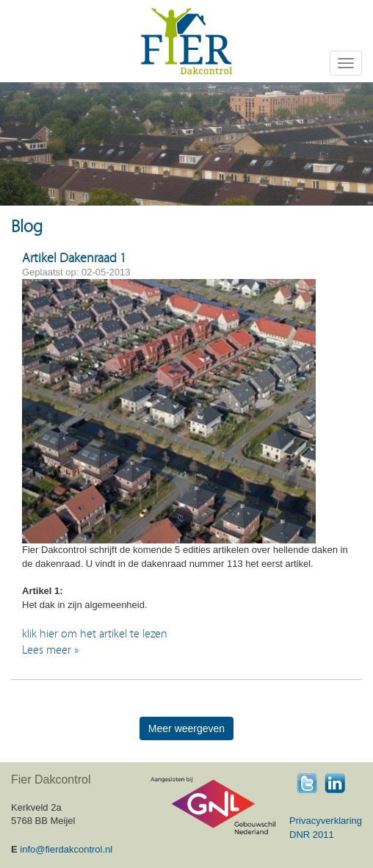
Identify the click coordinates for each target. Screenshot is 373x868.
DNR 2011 (312, 835)
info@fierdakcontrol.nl (66, 849)
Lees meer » (50, 650)
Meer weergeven (186, 728)
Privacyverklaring (326, 821)
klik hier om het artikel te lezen (96, 634)
